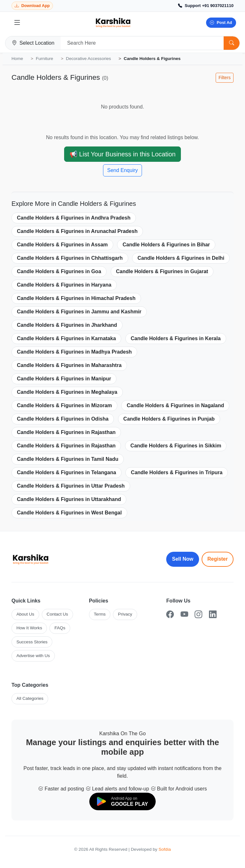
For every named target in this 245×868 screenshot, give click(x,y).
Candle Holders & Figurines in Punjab (169, 419)
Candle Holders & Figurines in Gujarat (162, 271)
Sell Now (183, 559)
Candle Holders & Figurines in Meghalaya (67, 392)
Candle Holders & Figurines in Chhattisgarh (70, 258)
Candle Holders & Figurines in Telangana (67, 472)
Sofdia (165, 849)
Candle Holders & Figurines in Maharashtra (69, 365)
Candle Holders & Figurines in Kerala (176, 338)
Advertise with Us (33, 656)
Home (17, 59)
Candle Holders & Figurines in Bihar (166, 245)
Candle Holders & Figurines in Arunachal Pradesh (77, 231)
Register (218, 559)
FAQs (60, 628)
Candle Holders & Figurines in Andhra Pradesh (74, 218)
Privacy (125, 614)
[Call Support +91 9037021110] (206, 6)
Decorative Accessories (89, 59)
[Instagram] (198, 614)
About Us (25, 614)
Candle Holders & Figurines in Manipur (64, 379)
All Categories (30, 698)
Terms (100, 614)
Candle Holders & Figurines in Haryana (64, 285)
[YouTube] (184, 614)
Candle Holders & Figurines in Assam (62, 245)
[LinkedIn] (213, 614)
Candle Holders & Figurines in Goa (59, 271)
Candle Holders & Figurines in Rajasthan (66, 432)
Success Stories (32, 642)
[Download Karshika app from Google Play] (32, 6)
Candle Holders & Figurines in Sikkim (176, 446)
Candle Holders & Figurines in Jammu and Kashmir (79, 312)
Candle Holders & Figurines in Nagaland (175, 405)
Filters (225, 78)
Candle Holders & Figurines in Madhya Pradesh (74, 352)
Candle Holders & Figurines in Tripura (177, 472)
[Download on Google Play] (122, 801)
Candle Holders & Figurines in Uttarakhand (69, 499)
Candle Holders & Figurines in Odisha (63, 419)
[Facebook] (170, 614)
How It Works (29, 628)
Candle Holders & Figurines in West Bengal (69, 513)
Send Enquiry (122, 170)
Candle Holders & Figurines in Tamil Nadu (68, 459)
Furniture (44, 59)
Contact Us (57, 614)
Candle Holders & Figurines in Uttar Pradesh (71, 486)
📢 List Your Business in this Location (123, 154)
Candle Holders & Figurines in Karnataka (66, 338)
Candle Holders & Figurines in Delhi (181, 258)
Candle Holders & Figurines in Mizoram (64, 405)
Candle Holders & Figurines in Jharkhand (67, 325)
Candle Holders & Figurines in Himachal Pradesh (76, 298)
